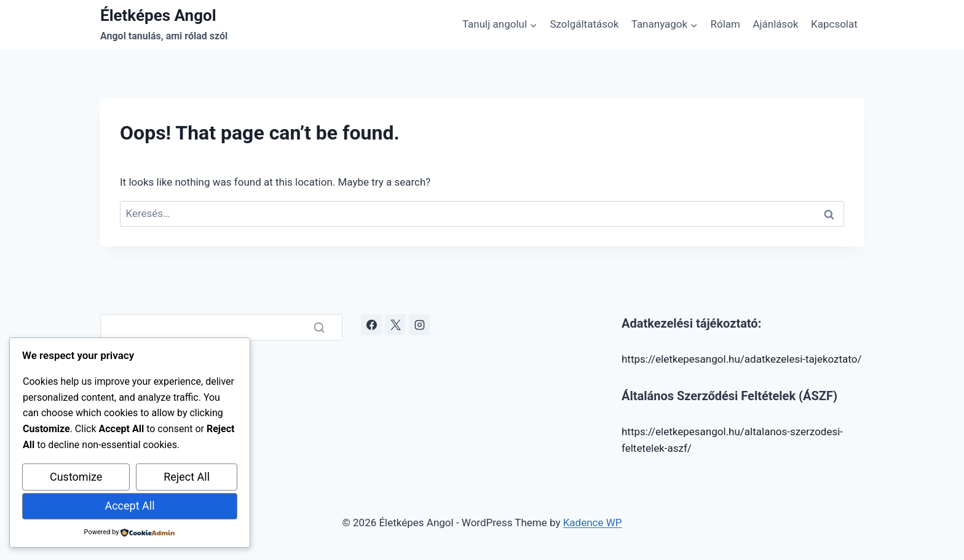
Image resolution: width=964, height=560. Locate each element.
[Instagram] (419, 325)
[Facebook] (371, 325)
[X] (395, 325)
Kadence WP (593, 523)
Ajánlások (775, 24)
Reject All (187, 477)
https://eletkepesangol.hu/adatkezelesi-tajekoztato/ (741, 359)
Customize (76, 477)
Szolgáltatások (584, 24)
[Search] (221, 327)
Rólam (725, 24)
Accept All (129, 506)
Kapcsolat (834, 24)
